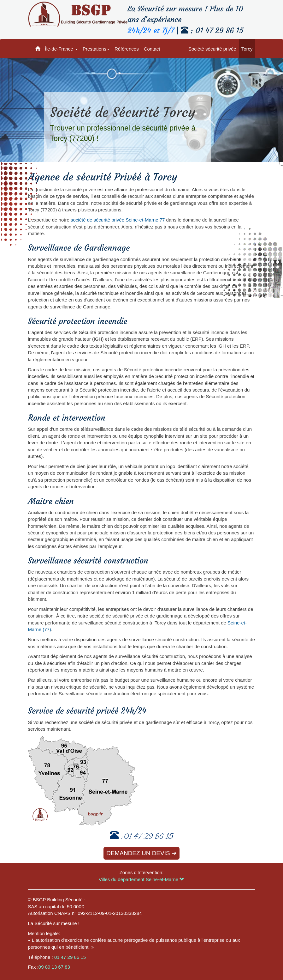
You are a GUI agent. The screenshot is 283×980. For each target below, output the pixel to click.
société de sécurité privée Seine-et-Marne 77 (118, 220)
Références (127, 49)
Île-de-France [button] (61, 49)
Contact (152, 49)
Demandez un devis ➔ (141, 853)
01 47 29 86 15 (149, 837)
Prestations (96, 49)
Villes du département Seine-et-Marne (142, 879)
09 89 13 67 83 (54, 967)
